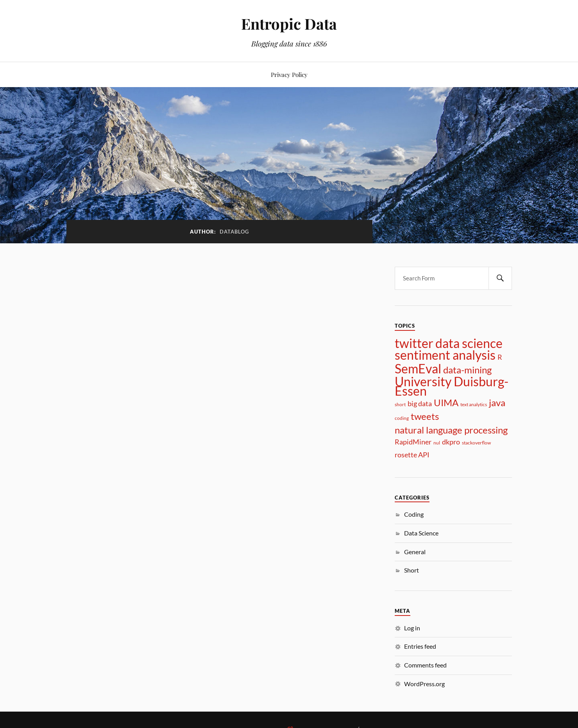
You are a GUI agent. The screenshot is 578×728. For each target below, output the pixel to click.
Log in (412, 628)
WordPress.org (424, 684)
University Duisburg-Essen (452, 386)
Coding (414, 514)
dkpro (451, 442)
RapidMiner (413, 442)
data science (469, 343)
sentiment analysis (445, 355)
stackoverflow (476, 443)
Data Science (421, 533)
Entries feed (420, 646)
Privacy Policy (289, 74)
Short (412, 570)
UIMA (446, 403)
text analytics (474, 404)
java (497, 403)
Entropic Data (289, 24)
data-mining (467, 370)
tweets (425, 416)
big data (420, 403)
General (415, 552)
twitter (414, 343)
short (400, 404)
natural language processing (451, 430)
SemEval (418, 369)
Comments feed (425, 665)
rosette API (412, 455)
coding (402, 418)
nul (437, 443)
